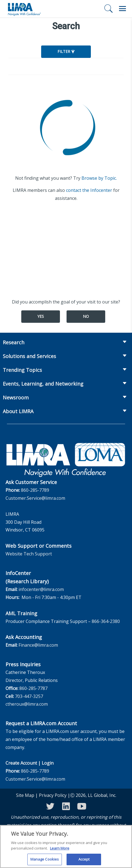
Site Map (25, 795)
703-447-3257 (29, 696)
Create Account (21, 763)
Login (48, 763)
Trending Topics (22, 370)
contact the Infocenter (89, 190)
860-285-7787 (33, 688)
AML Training (21, 613)
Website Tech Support (29, 554)
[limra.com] (24, 9)
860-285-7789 (35, 490)
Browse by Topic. (99, 178)
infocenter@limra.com (41, 589)
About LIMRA (18, 411)
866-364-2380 (106, 621)
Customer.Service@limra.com (35, 498)
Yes (41, 316)
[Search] (109, 9)
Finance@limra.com (38, 645)
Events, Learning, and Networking (43, 384)
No (86, 316)
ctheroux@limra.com (27, 704)
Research (14, 342)
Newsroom (16, 397)
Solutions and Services (29, 356)
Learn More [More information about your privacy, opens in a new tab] (60, 851)
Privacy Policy (53, 795)
